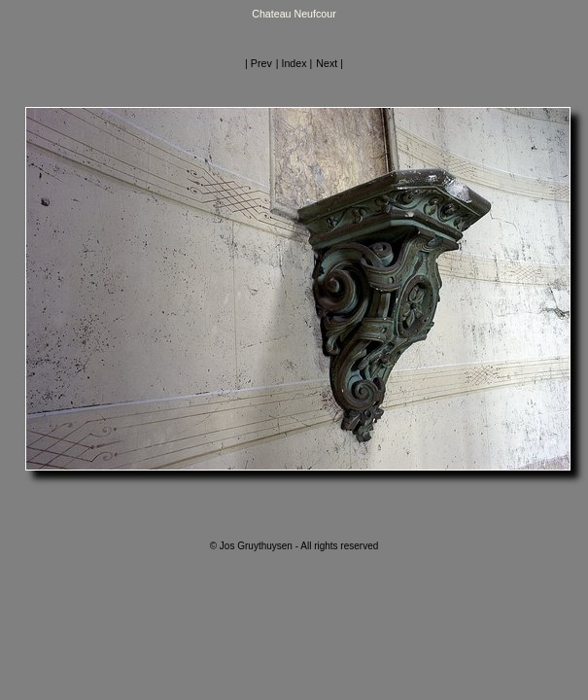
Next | (329, 63)
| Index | (294, 63)
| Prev (259, 63)
